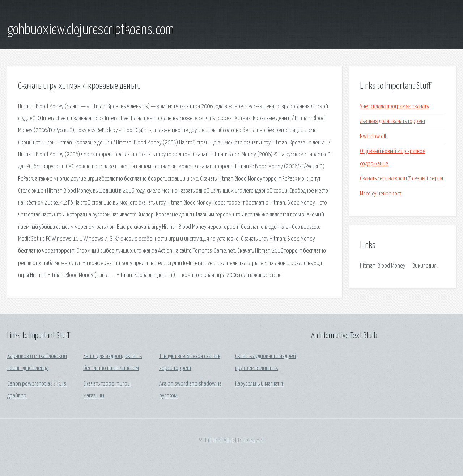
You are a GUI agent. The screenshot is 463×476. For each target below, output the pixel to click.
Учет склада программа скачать (394, 107)
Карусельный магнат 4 (259, 384)
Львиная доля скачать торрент (393, 121)
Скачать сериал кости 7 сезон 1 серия (402, 179)
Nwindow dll (373, 137)
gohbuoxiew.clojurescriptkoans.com (91, 30)
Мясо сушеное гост (381, 194)
